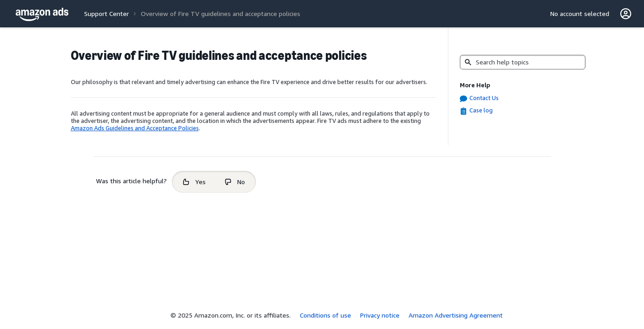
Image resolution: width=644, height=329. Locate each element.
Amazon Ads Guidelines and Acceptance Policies (135, 128)
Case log (481, 110)
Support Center (106, 13)
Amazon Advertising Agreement (456, 315)
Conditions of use (325, 315)
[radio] (194, 182)
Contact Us (484, 98)
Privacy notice (380, 315)
